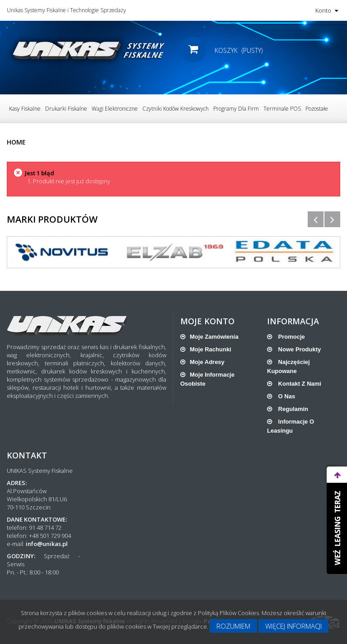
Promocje (291, 337)
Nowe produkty (299, 349)
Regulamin (292, 409)
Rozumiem (233, 626)
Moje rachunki (211, 349)
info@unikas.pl (47, 544)
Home (16, 142)
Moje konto (207, 321)
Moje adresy (207, 362)
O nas (286, 396)
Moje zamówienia (214, 337)
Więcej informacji (293, 626)
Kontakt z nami (299, 384)
